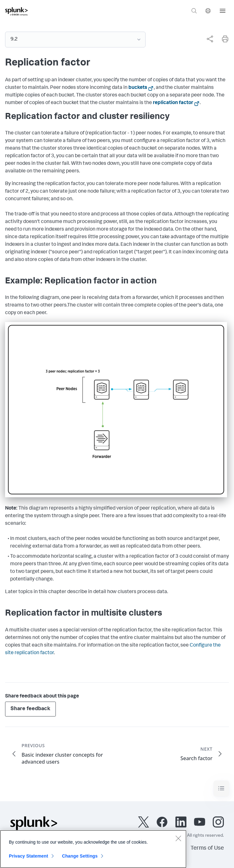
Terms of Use (207, 848)
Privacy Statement (29, 857)
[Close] (178, 840)
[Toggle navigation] (221, 788)
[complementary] (207, 39)
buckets (138, 88)
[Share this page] (210, 39)
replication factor (173, 103)
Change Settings (80, 857)
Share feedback (30, 709)
